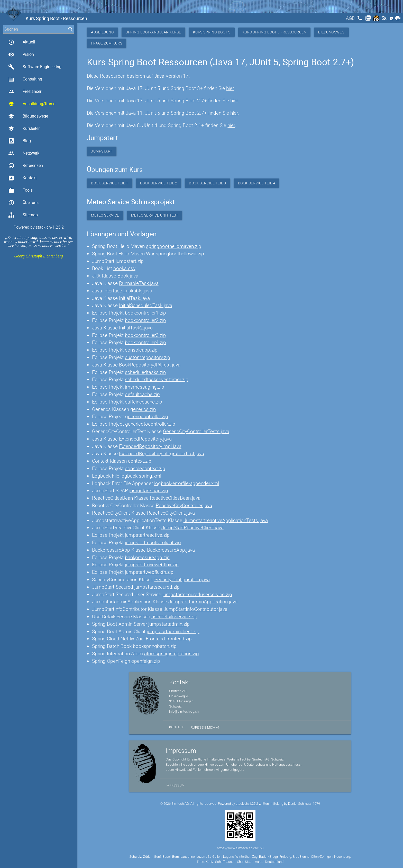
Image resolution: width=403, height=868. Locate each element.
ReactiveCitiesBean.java (175, 498)
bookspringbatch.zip (155, 646)
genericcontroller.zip (147, 417)
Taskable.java (138, 291)
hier (230, 88)
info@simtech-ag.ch (184, 712)
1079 (316, 804)
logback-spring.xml (141, 476)
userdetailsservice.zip (174, 617)
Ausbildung (102, 32)
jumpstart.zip (130, 261)
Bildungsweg (331, 32)
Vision (21, 55)
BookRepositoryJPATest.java (150, 365)
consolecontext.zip (145, 468)
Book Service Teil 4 (257, 183)
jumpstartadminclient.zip (173, 632)
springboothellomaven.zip (174, 246)
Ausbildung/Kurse (32, 104)
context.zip (140, 461)
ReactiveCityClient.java (171, 513)
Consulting (25, 79)
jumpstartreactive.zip (147, 535)
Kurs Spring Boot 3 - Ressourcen (274, 32)
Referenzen (26, 166)
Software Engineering (35, 67)
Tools (20, 190)
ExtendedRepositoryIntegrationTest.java (162, 454)
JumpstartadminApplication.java (203, 602)
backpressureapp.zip (147, 557)
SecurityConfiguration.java (182, 580)
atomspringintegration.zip (172, 654)
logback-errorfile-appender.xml (187, 483)
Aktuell (22, 42)
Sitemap (23, 215)
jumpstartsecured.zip (157, 587)
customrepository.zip (148, 357)
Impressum (175, 785)
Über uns (23, 203)
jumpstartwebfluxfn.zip (149, 572)
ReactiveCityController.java (184, 505)
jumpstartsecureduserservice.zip (197, 594)
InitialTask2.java (136, 328)
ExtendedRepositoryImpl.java (150, 446)
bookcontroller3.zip (145, 335)
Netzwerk (24, 153)
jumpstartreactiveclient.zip (153, 543)
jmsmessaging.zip (145, 387)
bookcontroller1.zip (145, 313)
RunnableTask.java (139, 283)
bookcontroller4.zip (145, 342)
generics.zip (143, 409)
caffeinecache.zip (144, 402)
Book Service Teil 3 (208, 183)
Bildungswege (28, 116)
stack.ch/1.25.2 (50, 227)
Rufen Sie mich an (205, 727)
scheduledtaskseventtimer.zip (157, 379)
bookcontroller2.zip (145, 320)
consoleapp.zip (141, 350)
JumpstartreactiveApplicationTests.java (226, 520)
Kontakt (22, 178)
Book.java (128, 276)
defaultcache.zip (142, 394)
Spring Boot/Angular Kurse (153, 32)
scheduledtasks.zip (145, 372)
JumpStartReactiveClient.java (193, 528)
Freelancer (25, 92)
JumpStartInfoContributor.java (195, 609)
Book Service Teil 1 (110, 183)
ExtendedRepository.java (145, 439)
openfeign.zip (146, 661)
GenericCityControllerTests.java (196, 431)
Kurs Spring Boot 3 (212, 32)
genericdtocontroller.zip (150, 424)
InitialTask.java (134, 298)
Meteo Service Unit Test (155, 215)
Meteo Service (105, 215)
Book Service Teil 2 (159, 183)
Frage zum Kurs (107, 43)
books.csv (124, 268)
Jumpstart (102, 151)
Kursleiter (24, 129)
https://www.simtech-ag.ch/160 (240, 848)
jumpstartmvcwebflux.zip (152, 565)
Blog (20, 141)
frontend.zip (179, 639)
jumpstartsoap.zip (149, 491)
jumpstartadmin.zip (169, 624)
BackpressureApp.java (171, 550)
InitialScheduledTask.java (146, 305)
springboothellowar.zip (180, 254)
